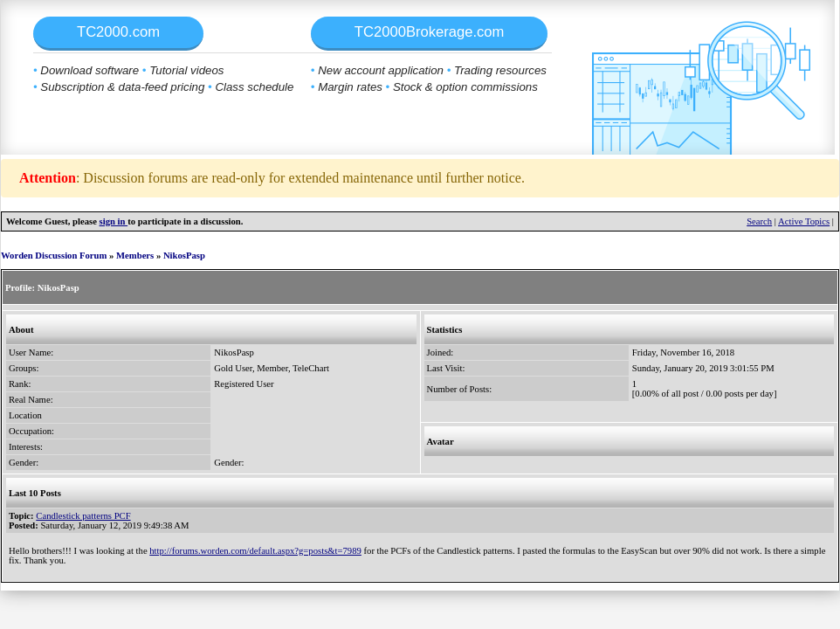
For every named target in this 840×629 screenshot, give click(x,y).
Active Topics (804, 221)
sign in (114, 221)
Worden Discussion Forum (54, 256)
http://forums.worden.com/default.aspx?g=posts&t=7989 (255, 551)
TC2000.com (118, 32)
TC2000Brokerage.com (430, 32)
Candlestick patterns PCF (83, 516)
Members (135, 256)
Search (759, 221)
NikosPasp (184, 256)
